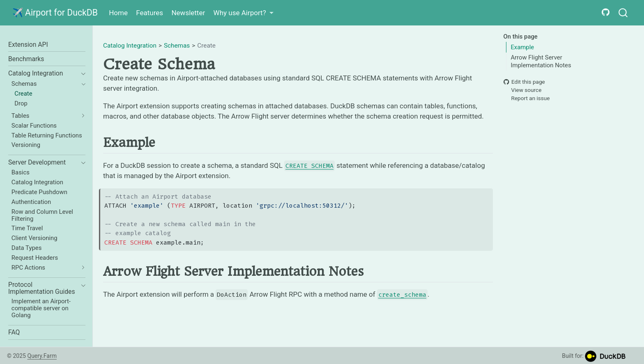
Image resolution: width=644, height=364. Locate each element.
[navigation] (81, 74)
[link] (243, 13)
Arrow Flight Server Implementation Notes (541, 61)
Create (206, 46)
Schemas (177, 46)
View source (523, 90)
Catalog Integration (130, 46)
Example (522, 47)
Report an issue (527, 98)
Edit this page (524, 82)
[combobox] (623, 13)
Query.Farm (42, 356)
